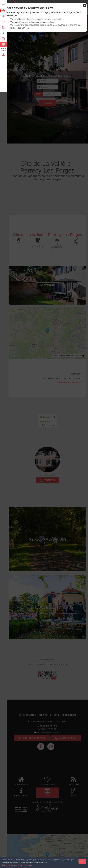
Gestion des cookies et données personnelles (17, 865)
